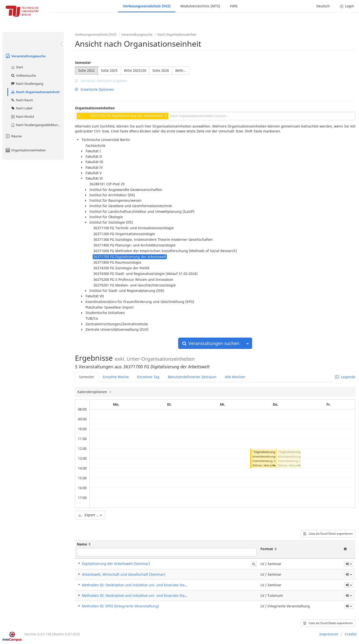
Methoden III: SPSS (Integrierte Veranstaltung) (120, 606)
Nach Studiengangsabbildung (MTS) (37, 125)
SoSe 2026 (161, 70)
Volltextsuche (23, 75)
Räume (13, 136)
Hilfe (234, 6)
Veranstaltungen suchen (211, 343)
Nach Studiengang (27, 84)
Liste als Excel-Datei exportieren (328, 534)
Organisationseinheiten (25, 150)
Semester (83, 63)
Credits (351, 634)
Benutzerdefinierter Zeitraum (192, 377)
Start (17, 67)
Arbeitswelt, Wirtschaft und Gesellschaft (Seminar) (124, 574)
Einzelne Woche (116, 377)
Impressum (329, 634)
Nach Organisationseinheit (35, 92)
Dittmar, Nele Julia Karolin (269, 465)
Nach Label (21, 108)
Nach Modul (22, 116)
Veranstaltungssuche (25, 56)
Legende (345, 377)
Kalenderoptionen (93, 392)
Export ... (90, 515)
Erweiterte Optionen (94, 89)
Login (347, 6)
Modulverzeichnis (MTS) (200, 6)
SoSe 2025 (109, 70)
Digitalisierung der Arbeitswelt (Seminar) (116, 564)
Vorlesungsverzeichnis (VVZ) (147, 6)
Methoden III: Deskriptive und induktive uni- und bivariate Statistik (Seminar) (146, 585)
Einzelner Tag (148, 377)
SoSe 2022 (86, 70)
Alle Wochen (235, 377)
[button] (273, 465)
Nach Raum (22, 100)
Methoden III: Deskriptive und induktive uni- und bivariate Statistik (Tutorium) (146, 595)
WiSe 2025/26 (135, 70)
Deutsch (323, 6)
